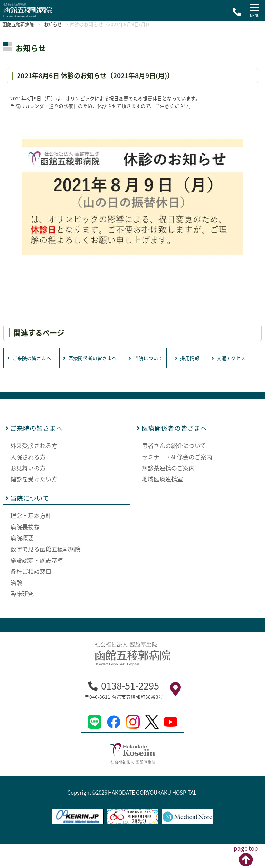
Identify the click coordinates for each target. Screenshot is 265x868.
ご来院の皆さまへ (31, 358)
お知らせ (59, 24)
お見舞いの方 (28, 493)
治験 (16, 607)
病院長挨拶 (25, 551)
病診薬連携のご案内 (168, 493)
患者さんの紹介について (174, 470)
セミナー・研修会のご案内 (177, 481)
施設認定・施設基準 (37, 585)
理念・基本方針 (31, 540)
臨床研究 (22, 618)
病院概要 (22, 563)
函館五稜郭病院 (20, 24)
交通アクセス (25, 382)
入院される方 (28, 481)
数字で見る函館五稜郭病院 (46, 574)
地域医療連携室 (162, 504)
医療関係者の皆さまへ (95, 358)
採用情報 (197, 358)
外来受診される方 (34, 470)
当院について (154, 358)
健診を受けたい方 (34, 504)
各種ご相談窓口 (31, 596)
